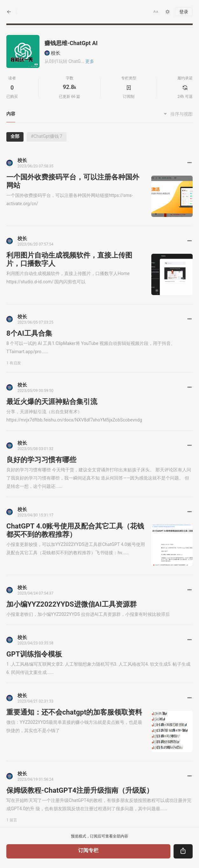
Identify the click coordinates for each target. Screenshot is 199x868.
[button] (156, 12)
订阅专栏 (88, 850)
